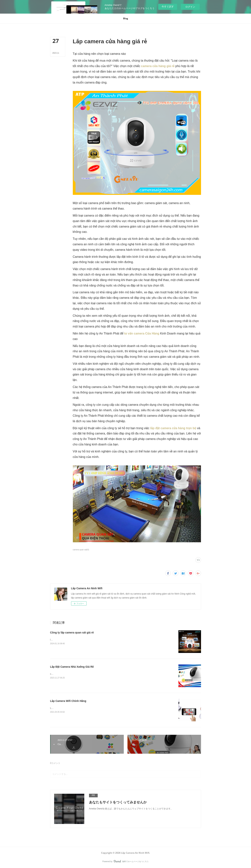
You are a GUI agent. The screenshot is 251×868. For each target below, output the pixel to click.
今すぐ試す (168, 7)
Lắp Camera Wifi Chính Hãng (68, 701)
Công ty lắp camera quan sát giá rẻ (72, 633)
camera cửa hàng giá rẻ (157, 66)
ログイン (190, 7)
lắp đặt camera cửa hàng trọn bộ (173, 428)
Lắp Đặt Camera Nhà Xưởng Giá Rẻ (72, 667)
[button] (126, 19)
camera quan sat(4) (81, 550)
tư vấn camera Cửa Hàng (142, 333)
